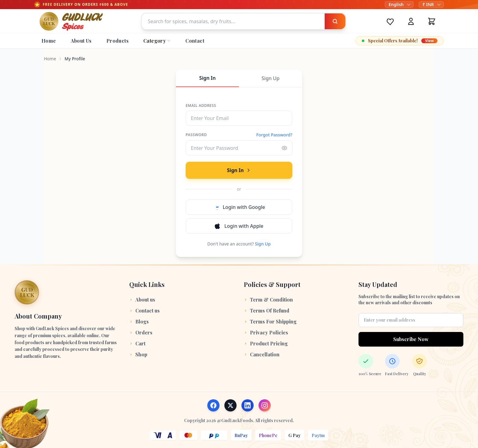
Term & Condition (268, 300)
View (429, 41)
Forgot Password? (274, 135)
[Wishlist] (390, 21)
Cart (137, 343)
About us (142, 300)
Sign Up (271, 78)
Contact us (144, 310)
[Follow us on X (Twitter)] (230, 405)
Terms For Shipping (270, 321)
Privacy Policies (266, 332)
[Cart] (432, 21)
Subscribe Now (411, 339)
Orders (141, 332)
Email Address (201, 106)
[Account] (411, 21)
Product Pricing (266, 343)
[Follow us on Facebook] (213, 405)
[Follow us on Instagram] (265, 405)
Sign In (208, 78)
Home (50, 59)
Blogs (139, 321)
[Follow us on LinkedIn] (248, 405)
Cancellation (262, 354)
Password (196, 135)
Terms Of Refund (267, 310)
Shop (138, 354)
